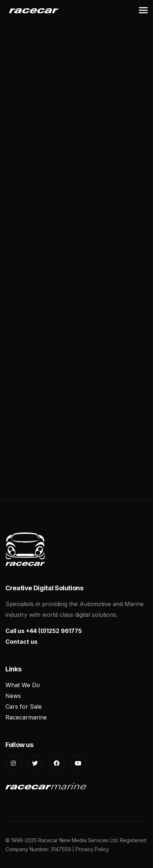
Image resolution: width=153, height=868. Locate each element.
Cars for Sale (24, 707)
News (13, 696)
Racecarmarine (26, 717)
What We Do (23, 685)
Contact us (21, 642)
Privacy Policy (92, 849)
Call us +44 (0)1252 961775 (44, 631)
